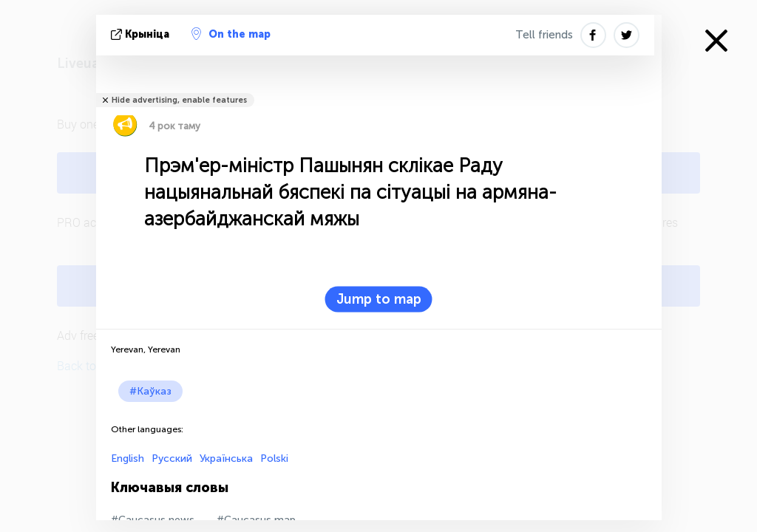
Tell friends (544, 35)
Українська (226, 458)
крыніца (142, 34)
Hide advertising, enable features (179, 100)
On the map (231, 34)
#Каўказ (150, 391)
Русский (172, 458)
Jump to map (379, 299)
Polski (274, 458)
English (128, 458)
